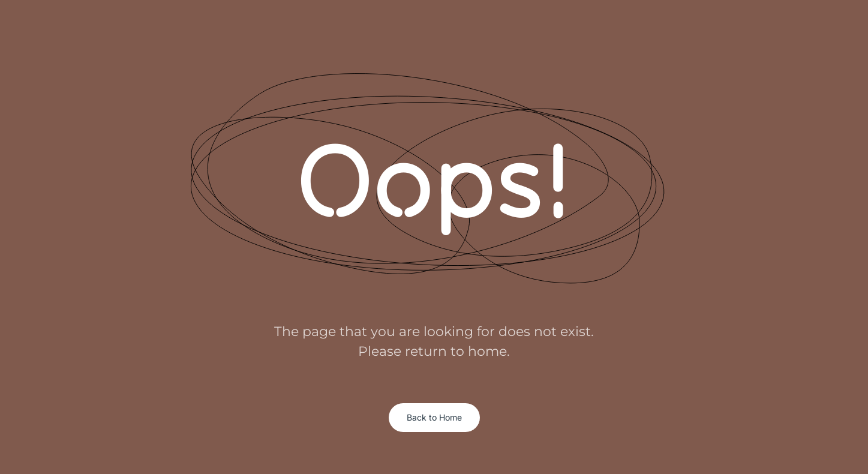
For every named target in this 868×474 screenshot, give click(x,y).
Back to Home (434, 417)
